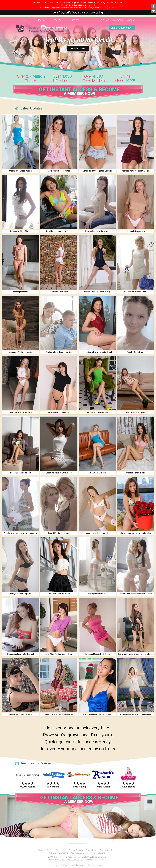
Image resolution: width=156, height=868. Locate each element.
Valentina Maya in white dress (59, 473)
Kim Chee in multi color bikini (59, 231)
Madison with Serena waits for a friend (136, 594)
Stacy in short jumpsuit (136, 412)
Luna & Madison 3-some (59, 533)
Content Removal (76, 850)
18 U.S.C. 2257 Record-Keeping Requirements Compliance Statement (77, 857)
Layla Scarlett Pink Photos (59, 171)
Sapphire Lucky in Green (97, 412)
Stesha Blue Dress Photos (21, 171)
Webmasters (61, 850)
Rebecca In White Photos (21, 231)
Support (131, 20)
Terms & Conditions (108, 850)
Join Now (105, 20)
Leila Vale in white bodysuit (21, 412)
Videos (58, 20)
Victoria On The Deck (59, 292)
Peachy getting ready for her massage (21, 533)
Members (118, 20)
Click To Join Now (121, 28)
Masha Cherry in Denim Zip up (97, 292)
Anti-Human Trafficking (96, 853)
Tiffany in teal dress (97, 473)
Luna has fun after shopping (135, 292)
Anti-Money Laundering (59, 853)
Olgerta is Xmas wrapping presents (136, 714)
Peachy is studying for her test (21, 654)
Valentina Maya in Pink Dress (97, 654)
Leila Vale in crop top (136, 231)
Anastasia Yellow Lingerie (21, 352)
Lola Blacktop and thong (59, 412)
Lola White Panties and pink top (59, 654)
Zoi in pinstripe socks (97, 594)
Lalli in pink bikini (21, 292)
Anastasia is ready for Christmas (59, 714)
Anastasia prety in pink (135, 473)
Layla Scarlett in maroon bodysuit (97, 352)
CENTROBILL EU (77, 860)
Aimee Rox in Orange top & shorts (97, 171)
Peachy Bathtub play (135, 352)
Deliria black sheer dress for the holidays (135, 654)
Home (24, 20)
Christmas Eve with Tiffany (21, 714)
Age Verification (77, 853)
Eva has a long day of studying (59, 352)
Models (41, 20)
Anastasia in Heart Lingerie (97, 533)
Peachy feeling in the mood (97, 231)
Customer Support (46, 850)
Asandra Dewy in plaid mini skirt (135, 171)
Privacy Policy (91, 850)
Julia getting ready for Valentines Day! (136, 533)
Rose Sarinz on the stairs (59, 594)
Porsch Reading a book (21, 473)
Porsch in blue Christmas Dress (97, 714)
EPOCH (62, 860)
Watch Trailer (78, 47)
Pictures (75, 20)
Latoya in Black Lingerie (21, 594)
